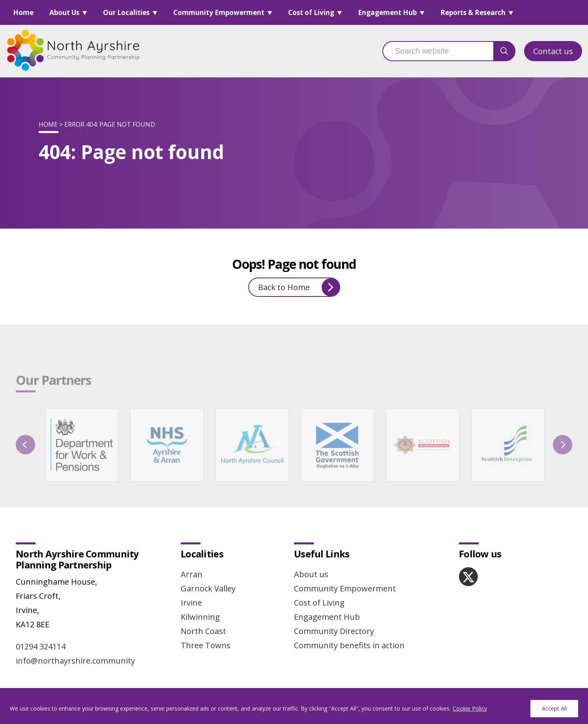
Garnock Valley (208, 588)
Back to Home (299, 287)
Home (23, 12)
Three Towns (206, 645)
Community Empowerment (219, 12)
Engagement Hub (387, 12)
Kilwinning (200, 617)
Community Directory (334, 631)
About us (311, 574)
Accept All (554, 708)
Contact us (553, 51)
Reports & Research (473, 12)
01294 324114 (41, 646)
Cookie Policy (470, 708)
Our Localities (126, 12)
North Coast (203, 631)
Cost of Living (311, 12)
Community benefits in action (349, 645)
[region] (294, 706)
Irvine (191, 603)
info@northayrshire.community (75, 661)
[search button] (504, 51)
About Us (64, 12)
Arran (192, 574)
